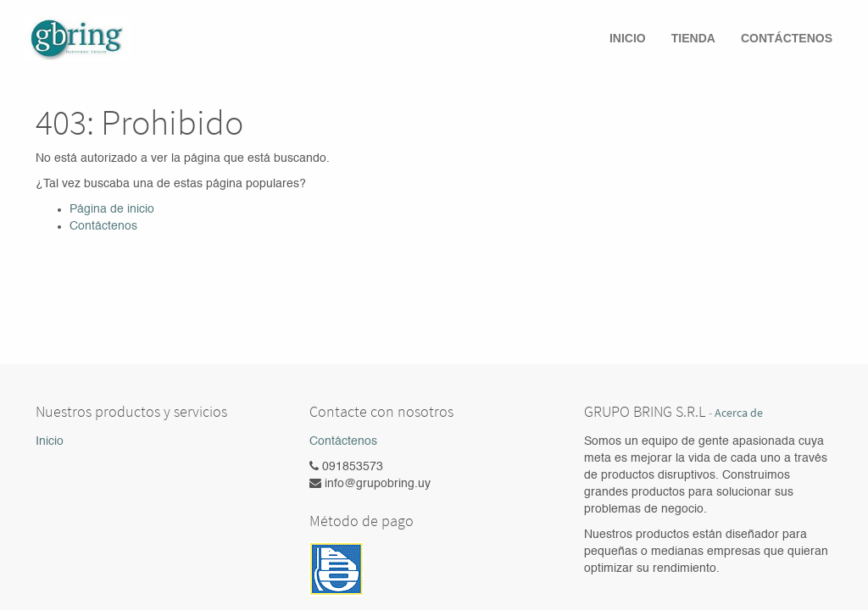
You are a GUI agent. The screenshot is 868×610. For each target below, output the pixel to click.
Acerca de (739, 413)
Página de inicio (112, 209)
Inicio (50, 441)
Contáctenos (103, 226)
